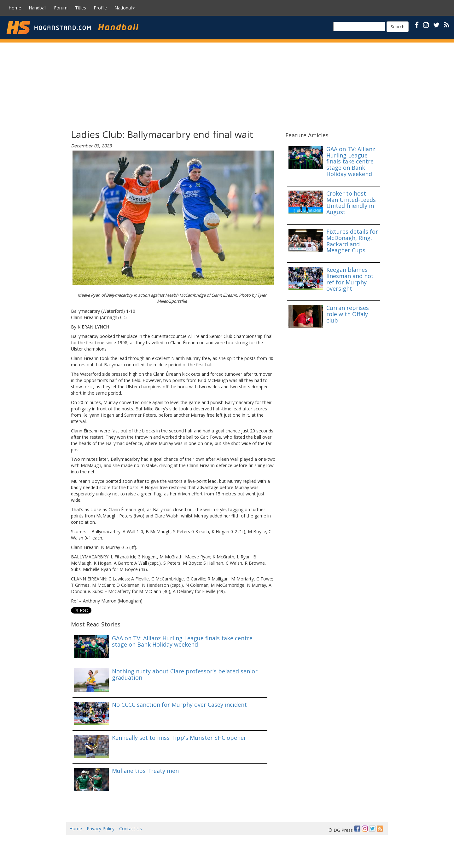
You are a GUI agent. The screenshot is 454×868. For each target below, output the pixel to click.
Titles (81, 8)
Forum (61, 8)
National (125, 8)
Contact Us (131, 828)
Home (15, 8)
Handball (38, 8)
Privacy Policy (101, 828)
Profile (100, 8)
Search (398, 27)
